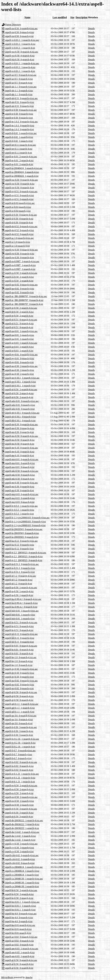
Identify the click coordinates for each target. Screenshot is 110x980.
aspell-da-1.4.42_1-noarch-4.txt (20, 840)
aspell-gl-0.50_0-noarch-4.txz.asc (21, 692)
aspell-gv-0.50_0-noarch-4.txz (20, 673)
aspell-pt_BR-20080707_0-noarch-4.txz (24, 300)
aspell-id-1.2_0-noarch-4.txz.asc (21, 576)
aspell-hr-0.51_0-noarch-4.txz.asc (21, 622)
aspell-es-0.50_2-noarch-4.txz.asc (21, 786)
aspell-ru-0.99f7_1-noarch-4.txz (20, 265)
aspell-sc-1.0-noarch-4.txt (17, 246)
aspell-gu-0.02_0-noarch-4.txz (20, 685)
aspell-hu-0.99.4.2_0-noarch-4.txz (21, 603)
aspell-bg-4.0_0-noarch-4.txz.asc (21, 914)
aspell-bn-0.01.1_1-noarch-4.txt (20, 910)
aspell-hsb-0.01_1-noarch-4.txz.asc (22, 611)
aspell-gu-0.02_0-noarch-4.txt (19, 688)
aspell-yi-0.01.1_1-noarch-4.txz (20, 44)
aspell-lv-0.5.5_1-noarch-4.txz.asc (22, 506)
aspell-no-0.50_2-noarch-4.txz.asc (21, 366)
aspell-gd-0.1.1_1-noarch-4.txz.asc (22, 704)
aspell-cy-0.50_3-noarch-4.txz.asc (21, 844)
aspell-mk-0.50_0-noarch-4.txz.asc (22, 471)
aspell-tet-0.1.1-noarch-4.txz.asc (21, 145)
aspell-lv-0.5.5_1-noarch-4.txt (20, 514)
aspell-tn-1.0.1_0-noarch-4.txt (20, 129)
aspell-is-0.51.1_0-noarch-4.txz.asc (22, 564)
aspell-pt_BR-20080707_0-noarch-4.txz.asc (26, 296)
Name (27, 17)
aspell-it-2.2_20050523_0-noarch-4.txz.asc (26, 553)
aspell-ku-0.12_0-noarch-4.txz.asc (21, 541)
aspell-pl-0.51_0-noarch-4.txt (19, 327)
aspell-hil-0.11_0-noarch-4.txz (20, 638)
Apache (29, 977)
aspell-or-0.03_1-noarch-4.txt (19, 351)
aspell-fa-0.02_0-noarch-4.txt (19, 770)
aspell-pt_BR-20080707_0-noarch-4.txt (24, 304)
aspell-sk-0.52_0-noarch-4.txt (19, 234)
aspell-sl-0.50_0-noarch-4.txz (19, 219)
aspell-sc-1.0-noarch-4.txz (18, 242)
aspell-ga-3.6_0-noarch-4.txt (19, 723)
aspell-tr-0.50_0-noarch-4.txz (19, 114)
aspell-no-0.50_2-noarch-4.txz (20, 370)
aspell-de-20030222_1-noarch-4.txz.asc (24, 820)
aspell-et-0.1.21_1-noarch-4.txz (20, 778)
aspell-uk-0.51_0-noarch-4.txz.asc (21, 98)
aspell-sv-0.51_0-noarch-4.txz (20, 195)
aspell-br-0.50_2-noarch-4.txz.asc (21, 890)
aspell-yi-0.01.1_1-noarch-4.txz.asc (22, 40)
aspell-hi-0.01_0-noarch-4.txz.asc (21, 646)
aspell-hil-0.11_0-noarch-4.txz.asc (21, 634)
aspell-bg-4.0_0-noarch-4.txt (19, 921)
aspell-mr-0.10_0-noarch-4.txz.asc (22, 448)
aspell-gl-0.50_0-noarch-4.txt (19, 700)
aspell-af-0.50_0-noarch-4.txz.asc (21, 960)
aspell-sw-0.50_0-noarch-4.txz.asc (22, 180)
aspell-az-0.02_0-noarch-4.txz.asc (21, 937)
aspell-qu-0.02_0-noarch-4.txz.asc (21, 285)
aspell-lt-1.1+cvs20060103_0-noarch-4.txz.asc (27, 518)
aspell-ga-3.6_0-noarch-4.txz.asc (21, 716)
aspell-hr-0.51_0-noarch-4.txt (19, 630)
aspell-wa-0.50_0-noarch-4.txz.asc (22, 52)
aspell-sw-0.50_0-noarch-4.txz (20, 184)
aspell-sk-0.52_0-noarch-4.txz (20, 230)
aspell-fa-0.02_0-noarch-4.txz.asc (21, 762)
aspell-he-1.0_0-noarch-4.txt (19, 665)
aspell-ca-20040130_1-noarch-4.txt (22, 886)
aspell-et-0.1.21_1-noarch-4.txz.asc (22, 774)
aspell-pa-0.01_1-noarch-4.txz (20, 335)
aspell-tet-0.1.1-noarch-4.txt (19, 153)
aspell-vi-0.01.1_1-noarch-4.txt (20, 71)
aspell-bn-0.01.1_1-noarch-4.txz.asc (22, 902)
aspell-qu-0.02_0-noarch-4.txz (20, 289)
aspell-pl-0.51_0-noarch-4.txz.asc (21, 320)
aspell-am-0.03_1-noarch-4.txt (20, 956)
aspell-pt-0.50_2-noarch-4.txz (19, 312)
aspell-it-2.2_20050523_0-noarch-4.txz (24, 556)
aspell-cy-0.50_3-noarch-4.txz (20, 848)
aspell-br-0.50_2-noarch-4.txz (19, 894)
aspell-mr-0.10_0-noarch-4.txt (20, 456)
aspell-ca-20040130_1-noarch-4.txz (22, 883)
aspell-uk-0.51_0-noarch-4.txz (20, 102)
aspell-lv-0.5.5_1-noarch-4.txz (20, 510)
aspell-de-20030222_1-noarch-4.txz (22, 824)
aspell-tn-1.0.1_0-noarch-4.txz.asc (22, 122)
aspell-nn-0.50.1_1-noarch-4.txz (21, 382)
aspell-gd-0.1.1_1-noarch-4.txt (20, 712)
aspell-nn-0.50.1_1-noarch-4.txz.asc (22, 378)
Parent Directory (13, 25)
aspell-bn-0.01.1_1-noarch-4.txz (21, 906)
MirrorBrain (7, 977)
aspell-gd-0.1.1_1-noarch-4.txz (20, 708)
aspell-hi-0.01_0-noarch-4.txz (19, 650)
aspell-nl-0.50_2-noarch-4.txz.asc (21, 390)
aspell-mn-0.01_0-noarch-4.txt (20, 467)
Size (72, 17)
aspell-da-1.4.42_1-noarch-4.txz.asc (22, 832)
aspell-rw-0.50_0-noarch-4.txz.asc (22, 250)
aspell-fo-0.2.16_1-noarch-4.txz (20, 743)
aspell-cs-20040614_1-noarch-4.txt (22, 875)
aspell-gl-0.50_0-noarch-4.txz (19, 696)
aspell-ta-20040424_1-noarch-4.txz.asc (24, 168)
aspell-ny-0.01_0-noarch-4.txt (19, 362)
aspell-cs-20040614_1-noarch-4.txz (22, 871)
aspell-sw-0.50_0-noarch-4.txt (20, 188)
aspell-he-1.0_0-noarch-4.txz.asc (21, 657)
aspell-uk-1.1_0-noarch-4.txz (19, 91)
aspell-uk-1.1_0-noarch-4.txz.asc (21, 87)
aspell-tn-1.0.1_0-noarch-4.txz (20, 126)
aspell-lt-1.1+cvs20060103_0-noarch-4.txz (26, 522)
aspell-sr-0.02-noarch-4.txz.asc (20, 203)
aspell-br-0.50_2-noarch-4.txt (19, 898)
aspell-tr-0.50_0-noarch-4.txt (19, 118)
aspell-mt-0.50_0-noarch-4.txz (20, 428)
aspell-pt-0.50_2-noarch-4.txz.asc (21, 308)
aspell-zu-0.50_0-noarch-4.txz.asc (21, 28)
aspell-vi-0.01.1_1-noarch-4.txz (20, 67)
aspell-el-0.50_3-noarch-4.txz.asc (21, 809)
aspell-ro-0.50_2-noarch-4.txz (19, 277)
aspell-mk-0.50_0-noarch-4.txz (20, 475)
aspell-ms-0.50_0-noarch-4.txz (20, 440)
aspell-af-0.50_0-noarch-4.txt (19, 968)
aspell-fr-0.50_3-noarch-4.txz (19, 731)
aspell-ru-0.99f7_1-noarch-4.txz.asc (22, 261)
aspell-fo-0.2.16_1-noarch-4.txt (20, 747)
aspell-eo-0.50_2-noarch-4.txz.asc (21, 797)
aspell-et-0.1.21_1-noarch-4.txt (20, 782)
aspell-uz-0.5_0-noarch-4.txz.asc (21, 75)
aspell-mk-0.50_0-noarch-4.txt (20, 479)
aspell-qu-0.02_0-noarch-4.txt (19, 292)
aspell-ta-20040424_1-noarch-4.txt (22, 176)
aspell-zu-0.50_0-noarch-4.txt (19, 36)
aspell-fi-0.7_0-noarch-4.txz (19, 754)
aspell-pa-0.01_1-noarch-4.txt (19, 339)
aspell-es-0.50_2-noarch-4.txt (19, 793)
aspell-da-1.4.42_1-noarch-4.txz (21, 836)
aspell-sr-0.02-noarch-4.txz (18, 207)
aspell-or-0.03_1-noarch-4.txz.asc (21, 343)
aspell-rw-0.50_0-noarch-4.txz (20, 254)
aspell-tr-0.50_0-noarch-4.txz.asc (21, 110)
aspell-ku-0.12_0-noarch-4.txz (20, 545)
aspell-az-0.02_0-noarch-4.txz (20, 941)
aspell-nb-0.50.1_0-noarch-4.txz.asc (22, 413)
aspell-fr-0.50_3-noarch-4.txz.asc (21, 727)
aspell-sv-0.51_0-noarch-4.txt (19, 199)
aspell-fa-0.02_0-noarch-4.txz (19, 766)
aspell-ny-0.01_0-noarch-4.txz (20, 358)
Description (82, 17)
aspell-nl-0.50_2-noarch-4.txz (19, 393)
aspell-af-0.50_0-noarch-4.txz (19, 964)
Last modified (60, 17)
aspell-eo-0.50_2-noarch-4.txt (19, 805)
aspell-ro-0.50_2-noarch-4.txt (19, 281)
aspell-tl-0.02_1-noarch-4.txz (19, 137)
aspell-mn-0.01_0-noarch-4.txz (20, 463)
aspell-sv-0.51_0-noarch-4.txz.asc (21, 192)
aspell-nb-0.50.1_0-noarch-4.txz (21, 417)
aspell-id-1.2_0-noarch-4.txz (19, 580)
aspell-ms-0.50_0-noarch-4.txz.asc (22, 436)
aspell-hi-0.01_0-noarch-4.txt (19, 654)
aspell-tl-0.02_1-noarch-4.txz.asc (21, 133)
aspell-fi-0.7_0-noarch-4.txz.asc (20, 751)
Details (91, 28)
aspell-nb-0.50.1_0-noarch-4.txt (20, 421)
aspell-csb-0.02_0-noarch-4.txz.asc (22, 855)
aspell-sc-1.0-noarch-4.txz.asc (19, 238)
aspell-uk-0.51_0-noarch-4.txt (19, 106)
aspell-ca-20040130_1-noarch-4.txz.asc (24, 879)
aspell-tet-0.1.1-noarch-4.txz (19, 149)
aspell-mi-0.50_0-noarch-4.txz (20, 487)
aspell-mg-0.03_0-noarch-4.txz (20, 498)
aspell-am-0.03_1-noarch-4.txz (20, 952)
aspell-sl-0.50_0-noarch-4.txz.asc (21, 215)
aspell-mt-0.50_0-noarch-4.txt (20, 432)
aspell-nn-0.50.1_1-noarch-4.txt (20, 386)
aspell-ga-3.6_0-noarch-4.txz (19, 720)
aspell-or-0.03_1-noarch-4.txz (19, 347)
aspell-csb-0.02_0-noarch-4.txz (20, 859)
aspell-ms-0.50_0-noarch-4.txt (20, 444)
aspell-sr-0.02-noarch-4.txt (18, 211)
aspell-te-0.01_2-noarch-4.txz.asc (21, 157)
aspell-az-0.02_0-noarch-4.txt (19, 945)
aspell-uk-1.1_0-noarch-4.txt (19, 94)
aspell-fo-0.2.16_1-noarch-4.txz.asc (22, 739)
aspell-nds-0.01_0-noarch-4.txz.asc (22, 401)
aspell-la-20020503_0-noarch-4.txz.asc (24, 529)
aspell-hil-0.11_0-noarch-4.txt (19, 642)
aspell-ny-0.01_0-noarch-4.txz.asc (21, 355)
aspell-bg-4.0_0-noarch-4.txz (19, 918)
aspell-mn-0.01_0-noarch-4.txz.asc (22, 459)
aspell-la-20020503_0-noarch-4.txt (22, 537)
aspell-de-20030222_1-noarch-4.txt (22, 828)
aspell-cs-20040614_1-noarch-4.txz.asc (24, 867)
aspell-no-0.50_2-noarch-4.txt (19, 374)
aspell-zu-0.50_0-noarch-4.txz (20, 32)
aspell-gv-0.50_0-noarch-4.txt (19, 677)
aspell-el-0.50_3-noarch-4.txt (19, 817)
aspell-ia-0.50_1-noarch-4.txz (19, 591)
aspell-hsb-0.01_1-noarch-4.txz (20, 615)
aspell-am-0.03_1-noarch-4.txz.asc (22, 949)
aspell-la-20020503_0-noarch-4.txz (22, 533)
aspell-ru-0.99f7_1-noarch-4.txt (20, 269)
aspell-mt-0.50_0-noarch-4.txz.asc (22, 424)
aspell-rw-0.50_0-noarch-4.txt (20, 258)
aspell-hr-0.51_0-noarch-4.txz (19, 626)
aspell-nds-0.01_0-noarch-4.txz (20, 405)
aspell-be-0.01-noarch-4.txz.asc (20, 925)
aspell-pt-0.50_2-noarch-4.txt (19, 316)
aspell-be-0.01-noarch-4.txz (18, 929)
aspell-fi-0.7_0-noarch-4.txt (18, 758)
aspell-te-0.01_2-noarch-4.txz (19, 160)
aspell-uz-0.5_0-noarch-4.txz (19, 79)
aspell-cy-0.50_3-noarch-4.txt (19, 852)
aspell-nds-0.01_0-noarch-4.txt (20, 409)
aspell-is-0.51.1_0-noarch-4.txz (20, 568)
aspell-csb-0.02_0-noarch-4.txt (20, 863)
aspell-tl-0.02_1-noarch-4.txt (19, 141)
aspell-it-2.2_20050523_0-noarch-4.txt (24, 560)
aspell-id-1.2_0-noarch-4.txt (19, 584)
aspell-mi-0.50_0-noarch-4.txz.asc (22, 483)
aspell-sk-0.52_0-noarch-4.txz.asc (21, 226)
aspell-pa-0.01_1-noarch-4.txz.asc (21, 331)
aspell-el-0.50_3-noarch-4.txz (19, 813)
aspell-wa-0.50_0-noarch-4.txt (20, 60)
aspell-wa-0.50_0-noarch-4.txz (20, 56)
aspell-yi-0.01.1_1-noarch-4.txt (20, 48)
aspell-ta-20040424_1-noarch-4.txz (22, 172)
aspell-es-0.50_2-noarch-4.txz (19, 789)
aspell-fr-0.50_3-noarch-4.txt (19, 735)
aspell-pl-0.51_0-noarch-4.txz (19, 324)
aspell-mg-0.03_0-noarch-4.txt (20, 502)
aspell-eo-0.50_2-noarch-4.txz (20, 801)
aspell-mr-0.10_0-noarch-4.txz (20, 452)
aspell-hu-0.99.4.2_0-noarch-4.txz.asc (23, 599)
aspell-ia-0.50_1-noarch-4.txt (19, 595)
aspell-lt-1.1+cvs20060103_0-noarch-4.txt (25, 525)
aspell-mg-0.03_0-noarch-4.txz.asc (22, 494)
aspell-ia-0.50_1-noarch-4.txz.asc (21, 588)
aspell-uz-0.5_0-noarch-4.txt (19, 83)
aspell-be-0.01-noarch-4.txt (18, 933)
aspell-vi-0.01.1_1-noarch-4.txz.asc (22, 63)
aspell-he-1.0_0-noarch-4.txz (19, 661)
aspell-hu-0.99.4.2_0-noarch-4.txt (21, 607)
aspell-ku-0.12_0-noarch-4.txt (19, 549)
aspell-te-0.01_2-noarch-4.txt (19, 164)
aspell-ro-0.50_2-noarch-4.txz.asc (21, 273)
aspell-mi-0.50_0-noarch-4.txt (20, 490)
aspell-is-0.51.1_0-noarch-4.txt (20, 572)
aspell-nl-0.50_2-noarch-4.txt (19, 397)
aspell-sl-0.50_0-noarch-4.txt (19, 223)
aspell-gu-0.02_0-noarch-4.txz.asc (21, 681)
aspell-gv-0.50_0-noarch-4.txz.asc (21, 669)
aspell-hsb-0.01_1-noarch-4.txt (20, 619)
